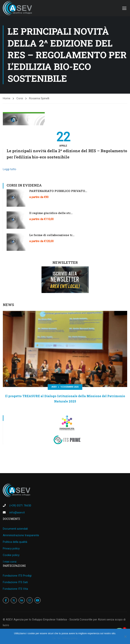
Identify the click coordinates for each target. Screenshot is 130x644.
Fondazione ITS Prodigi (17, 576)
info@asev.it (17, 512)
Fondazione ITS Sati (15, 582)
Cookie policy (11, 555)
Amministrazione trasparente (21, 535)
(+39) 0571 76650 (20, 506)
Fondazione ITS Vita (15, 589)
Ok (54, 638)
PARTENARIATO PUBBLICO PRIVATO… (58, 191)
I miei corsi (10, 562)
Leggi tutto (10, 169)
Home (7, 99)
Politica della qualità (15, 542)
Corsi (20, 99)
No (59, 638)
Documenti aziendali (15, 529)
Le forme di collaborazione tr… (52, 235)
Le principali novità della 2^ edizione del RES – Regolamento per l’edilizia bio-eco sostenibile (67, 154)
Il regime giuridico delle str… (51, 213)
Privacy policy (11, 548)
